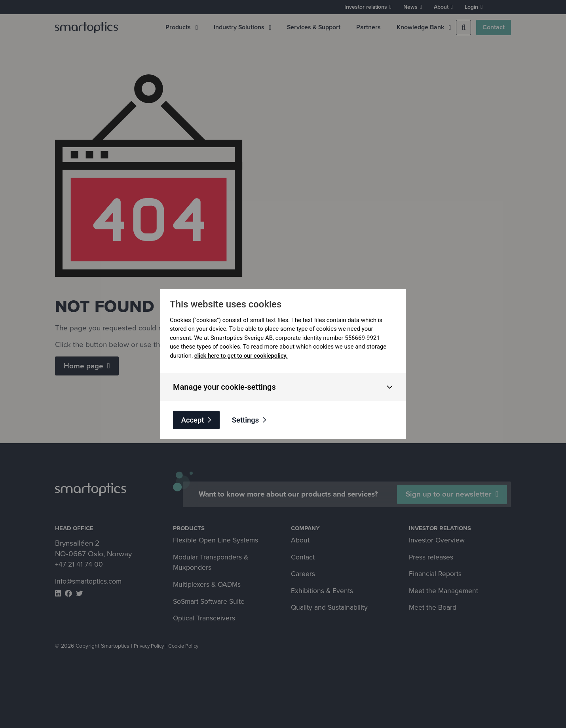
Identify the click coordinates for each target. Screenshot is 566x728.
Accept (194, 420)
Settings (249, 420)
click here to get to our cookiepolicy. (242, 355)
